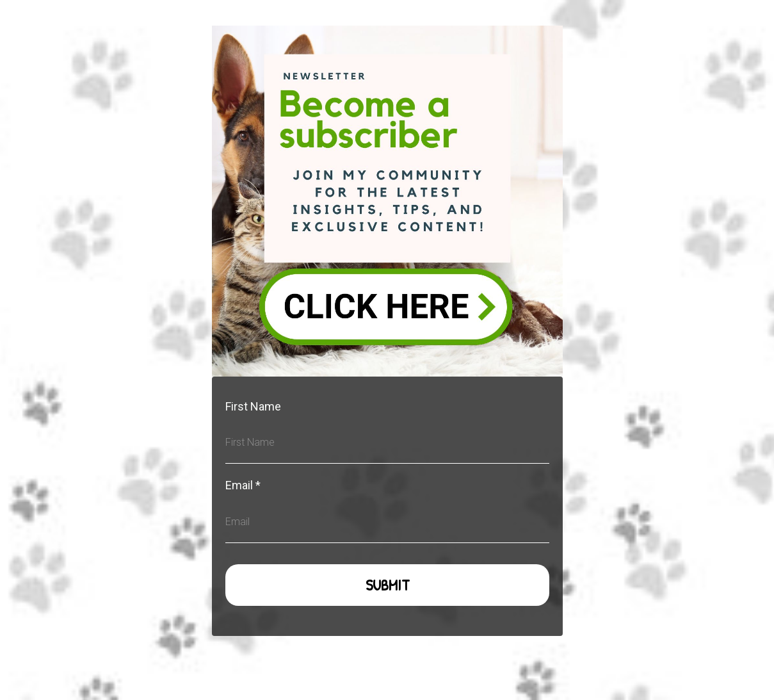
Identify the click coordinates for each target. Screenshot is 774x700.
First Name (253, 406)
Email (243, 485)
